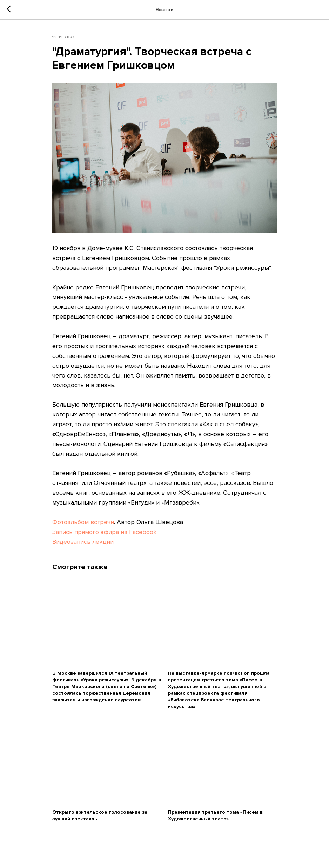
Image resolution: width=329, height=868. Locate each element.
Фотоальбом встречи (83, 522)
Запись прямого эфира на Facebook (105, 532)
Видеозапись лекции (83, 542)
